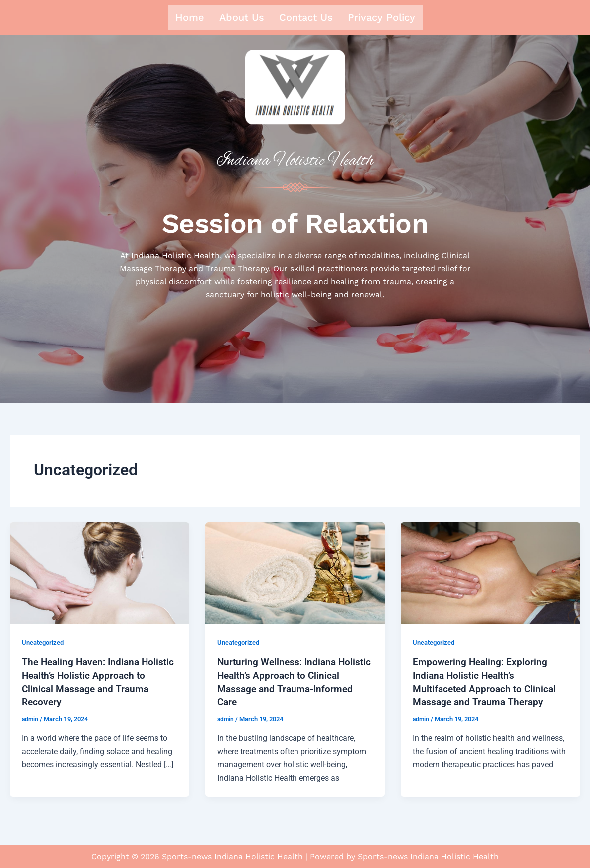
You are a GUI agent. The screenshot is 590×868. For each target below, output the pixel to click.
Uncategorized (45, 645)
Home (190, 17)
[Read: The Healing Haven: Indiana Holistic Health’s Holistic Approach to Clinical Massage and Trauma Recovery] (100, 575)
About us (242, 17)
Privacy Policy (381, 17)
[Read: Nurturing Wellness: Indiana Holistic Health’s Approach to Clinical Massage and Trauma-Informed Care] (295, 575)
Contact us (306, 17)
